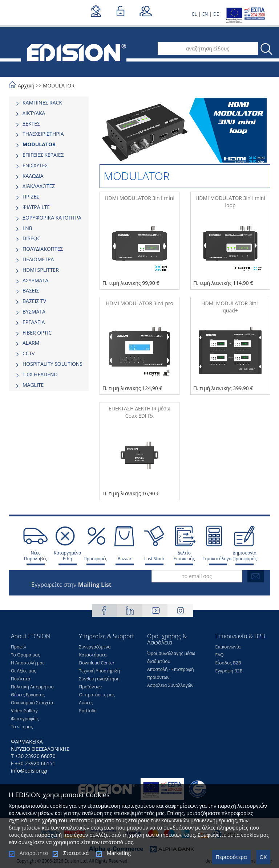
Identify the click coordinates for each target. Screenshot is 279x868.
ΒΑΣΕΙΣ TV (34, 301)
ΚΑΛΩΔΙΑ (33, 176)
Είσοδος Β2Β (228, 663)
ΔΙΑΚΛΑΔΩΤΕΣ (39, 186)
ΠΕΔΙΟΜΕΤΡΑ (38, 259)
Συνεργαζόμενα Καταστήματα (95, 651)
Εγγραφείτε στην (71, 585)
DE (216, 14)
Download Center (97, 663)
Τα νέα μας (22, 727)
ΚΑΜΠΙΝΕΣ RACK (42, 103)
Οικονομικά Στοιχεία (32, 703)
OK (263, 857)
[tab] (49, 103)
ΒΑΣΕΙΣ (31, 290)
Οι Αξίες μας (23, 671)
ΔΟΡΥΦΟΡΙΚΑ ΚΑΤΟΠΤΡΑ (52, 218)
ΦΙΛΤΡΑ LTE (36, 207)
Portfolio (88, 711)
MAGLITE (33, 385)
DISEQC (31, 238)
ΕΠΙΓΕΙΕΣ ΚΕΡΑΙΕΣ (43, 155)
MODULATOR (59, 85)
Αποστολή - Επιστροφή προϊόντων (171, 673)
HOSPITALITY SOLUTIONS (52, 364)
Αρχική (26, 85)
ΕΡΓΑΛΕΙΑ (34, 322)
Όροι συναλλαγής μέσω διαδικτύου (171, 657)
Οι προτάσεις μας (97, 695)
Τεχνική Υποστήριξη (100, 671)
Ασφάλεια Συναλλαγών (170, 685)
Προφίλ (19, 647)
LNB (27, 228)
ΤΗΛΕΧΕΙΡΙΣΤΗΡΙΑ (43, 134)
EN (205, 14)
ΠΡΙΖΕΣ (31, 196)
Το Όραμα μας (25, 655)
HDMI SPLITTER (41, 270)
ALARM (31, 343)
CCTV (29, 353)
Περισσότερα (231, 857)
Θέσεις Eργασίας (28, 695)
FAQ (220, 655)
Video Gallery (24, 711)
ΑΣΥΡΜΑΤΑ (35, 280)
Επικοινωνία (228, 647)
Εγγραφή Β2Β (229, 671)
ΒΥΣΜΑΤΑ (34, 312)
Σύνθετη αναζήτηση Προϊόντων (100, 683)
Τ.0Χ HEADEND (40, 374)
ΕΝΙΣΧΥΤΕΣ (35, 165)
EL (195, 14)
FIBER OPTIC (37, 333)
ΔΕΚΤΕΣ (31, 124)
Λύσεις (86, 703)
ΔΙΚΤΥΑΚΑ (34, 113)
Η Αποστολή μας (28, 663)
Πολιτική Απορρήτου (32, 687)
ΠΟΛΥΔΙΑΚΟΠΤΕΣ (43, 249)
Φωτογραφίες (25, 719)
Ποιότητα (21, 679)
